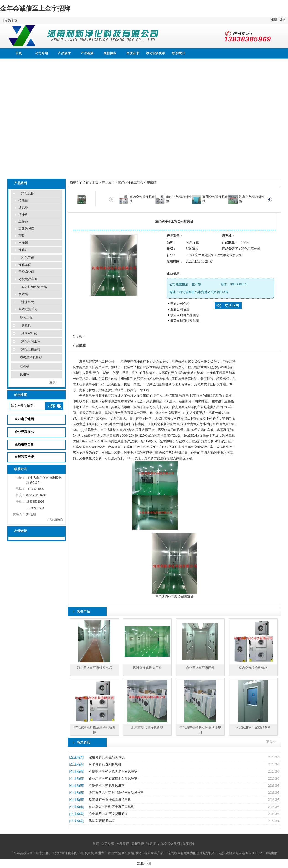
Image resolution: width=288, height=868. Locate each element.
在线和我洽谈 (24, 457)
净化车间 (25, 265)
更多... (54, 382)
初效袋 (23, 294)
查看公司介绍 (180, 304)
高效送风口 (26, 229)
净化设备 (28, 193)
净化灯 (23, 250)
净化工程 (28, 258)
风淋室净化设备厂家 (147, 668)
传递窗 (23, 200)
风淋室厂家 (29, 334)
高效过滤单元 (28, 309)
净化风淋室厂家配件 (200, 668)
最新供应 (110, 53)
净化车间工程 (31, 341)
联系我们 (178, 53)
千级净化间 (26, 272)
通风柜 (23, 207)
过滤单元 (28, 302)
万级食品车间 (28, 279)
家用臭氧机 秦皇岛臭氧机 (107, 757)
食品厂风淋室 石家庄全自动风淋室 (113, 779)
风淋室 (25, 375)
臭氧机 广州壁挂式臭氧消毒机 (110, 800)
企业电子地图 (24, 419)
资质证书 (133, 53)
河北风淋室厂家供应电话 (94, 668)
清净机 (23, 215)
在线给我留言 (24, 444)
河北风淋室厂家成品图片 (253, 728)
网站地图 (272, 853)
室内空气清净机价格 (253, 668)
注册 (274, 19)
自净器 (23, 243)
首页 (19, 53)
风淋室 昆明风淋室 (102, 821)
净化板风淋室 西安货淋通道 (108, 814)
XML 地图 (144, 864)
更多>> (271, 742)
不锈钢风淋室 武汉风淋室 (107, 786)
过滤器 (25, 366)
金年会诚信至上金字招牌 (35, 9)
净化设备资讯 (156, 53)
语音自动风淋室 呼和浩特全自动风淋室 (116, 793)
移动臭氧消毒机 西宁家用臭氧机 (112, 807)
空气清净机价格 (31, 358)
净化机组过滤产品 (34, 287)
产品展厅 (64, 53)
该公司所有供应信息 (185, 321)
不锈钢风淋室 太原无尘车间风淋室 (113, 771)
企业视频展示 (24, 432)
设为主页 (11, 21)
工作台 (23, 222)
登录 (283, 19)
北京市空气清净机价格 (147, 728)
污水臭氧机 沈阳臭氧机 (105, 764)
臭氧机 (26, 326)
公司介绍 (42, 53)
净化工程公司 (31, 349)
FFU (21, 236)
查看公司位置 (180, 309)
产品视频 (87, 53)
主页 (95, 183)
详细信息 (57, 520)
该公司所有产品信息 (185, 315)
